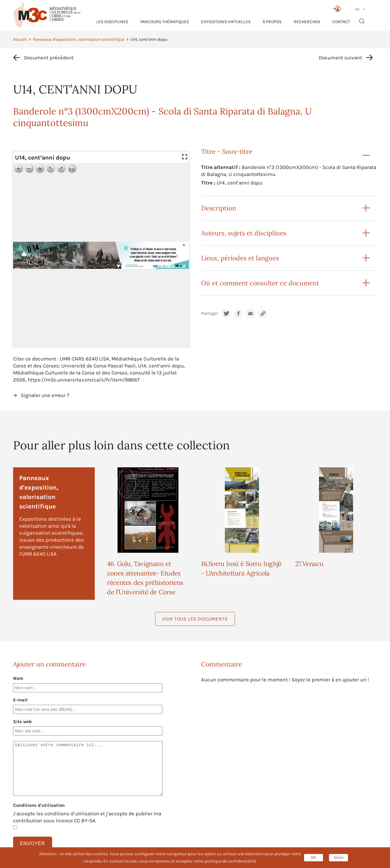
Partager (210, 313)
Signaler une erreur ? (45, 395)
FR (357, 9)
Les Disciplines (112, 22)
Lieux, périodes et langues (240, 258)
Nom (18, 678)
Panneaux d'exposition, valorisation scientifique (79, 39)
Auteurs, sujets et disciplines (244, 233)
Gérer (339, 857)
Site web (22, 722)
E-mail (20, 700)
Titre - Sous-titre (227, 151)
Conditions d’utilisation (39, 805)
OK (314, 857)
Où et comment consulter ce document (260, 283)
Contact (341, 22)
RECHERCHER (307, 22)
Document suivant (340, 58)
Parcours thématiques (165, 22)
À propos (272, 22)
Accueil (20, 39)
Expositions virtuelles (226, 22)
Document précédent (49, 58)
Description (219, 208)
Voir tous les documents (195, 619)
